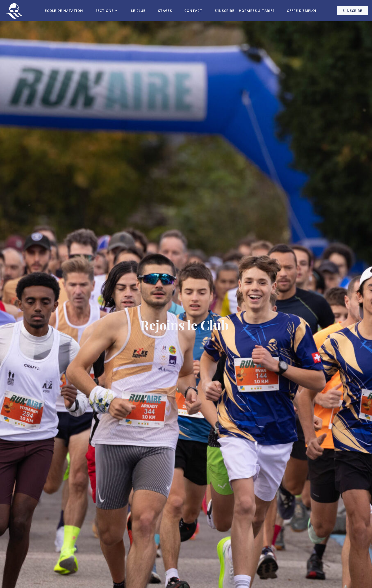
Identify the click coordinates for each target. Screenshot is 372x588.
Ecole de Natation (64, 11)
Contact (193, 11)
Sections (107, 11)
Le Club (138, 11)
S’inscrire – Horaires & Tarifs (245, 11)
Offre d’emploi (302, 11)
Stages (165, 11)
